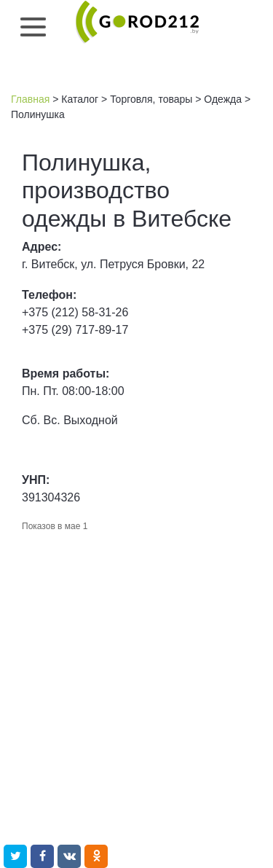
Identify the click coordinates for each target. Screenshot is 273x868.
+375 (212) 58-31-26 (75, 312)
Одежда (223, 99)
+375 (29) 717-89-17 (75, 330)
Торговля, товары (151, 99)
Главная (30, 99)
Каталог (80, 99)
